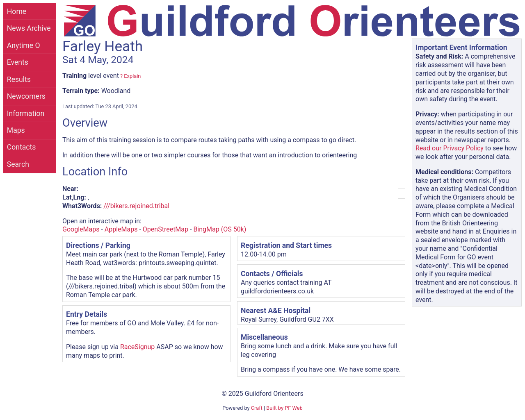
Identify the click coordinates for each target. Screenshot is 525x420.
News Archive (29, 28)
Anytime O (24, 45)
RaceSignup (137, 347)
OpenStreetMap (165, 229)
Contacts (22, 147)
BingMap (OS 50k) (220, 229)
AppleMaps (121, 229)
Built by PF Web (284, 408)
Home (17, 11)
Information (26, 114)
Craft (257, 408)
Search (18, 164)
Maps (16, 130)
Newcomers (26, 96)
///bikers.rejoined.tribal (136, 206)
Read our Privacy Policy (450, 148)
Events (18, 62)
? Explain (130, 76)
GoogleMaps (81, 229)
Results (19, 79)
